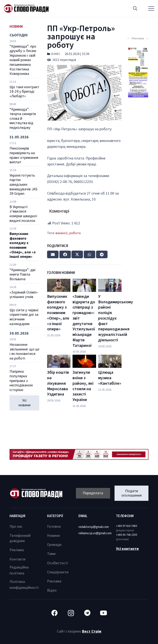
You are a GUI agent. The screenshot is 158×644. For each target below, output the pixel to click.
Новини (53, 536)
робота (75, 233)
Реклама (17, 550)
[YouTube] (104, 613)
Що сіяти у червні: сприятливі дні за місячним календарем (24, 317)
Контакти (17, 559)
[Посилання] (26, 8)
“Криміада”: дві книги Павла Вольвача (22, 275)
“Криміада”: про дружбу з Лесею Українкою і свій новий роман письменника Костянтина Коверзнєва (23, 60)
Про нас (16, 527)
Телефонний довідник (20, 538)
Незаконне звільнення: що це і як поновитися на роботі (24, 352)
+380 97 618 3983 (127, 526)
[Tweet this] (77, 254)
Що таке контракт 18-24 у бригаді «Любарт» (24, 92)
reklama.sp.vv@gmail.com (95, 533)
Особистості (57, 563)
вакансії (62, 233)
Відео (52, 590)
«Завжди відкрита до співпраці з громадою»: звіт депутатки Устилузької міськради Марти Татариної (84, 321)
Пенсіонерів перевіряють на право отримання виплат (24, 155)
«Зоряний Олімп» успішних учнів (24, 295)
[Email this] (53, 254)
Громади (54, 545)
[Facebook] (55, 613)
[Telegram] (87, 613)
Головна (54, 527)
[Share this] (65, 254)
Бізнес (56, 54)
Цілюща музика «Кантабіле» (110, 378)
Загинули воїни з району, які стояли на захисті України (83, 386)
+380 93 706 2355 (127, 535)
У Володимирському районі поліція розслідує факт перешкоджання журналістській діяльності (116, 318)
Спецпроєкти (58, 572)
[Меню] (151, 8)
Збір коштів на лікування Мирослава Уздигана (58, 383)
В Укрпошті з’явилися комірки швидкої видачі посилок (23, 214)
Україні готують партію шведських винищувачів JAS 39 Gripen (23, 185)
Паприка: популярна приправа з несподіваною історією (21, 381)
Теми (51, 554)
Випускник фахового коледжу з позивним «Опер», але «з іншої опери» (23, 245)
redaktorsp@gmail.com (94, 527)
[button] (135, 8)
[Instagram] (71, 613)
